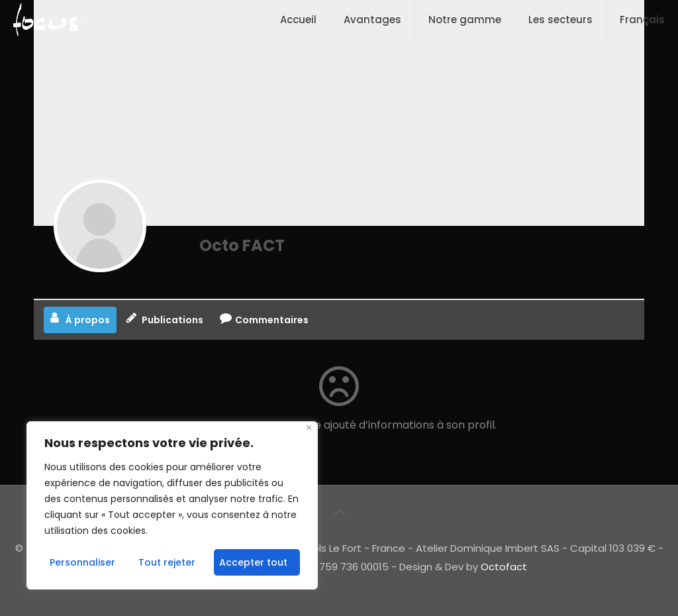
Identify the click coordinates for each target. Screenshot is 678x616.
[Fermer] (309, 428)
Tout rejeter (167, 562)
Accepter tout (253, 562)
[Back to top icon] (339, 513)
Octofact (504, 567)
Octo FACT (242, 245)
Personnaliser (82, 562)
